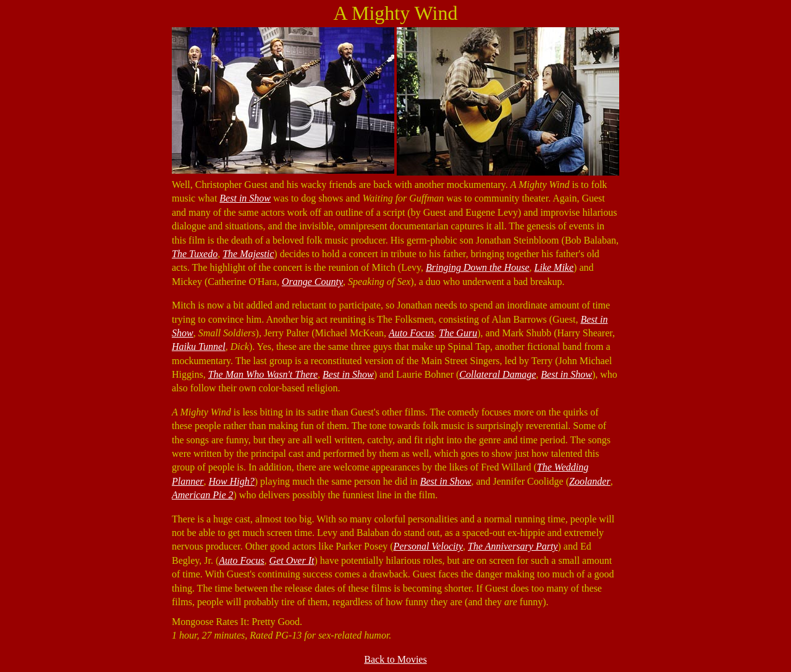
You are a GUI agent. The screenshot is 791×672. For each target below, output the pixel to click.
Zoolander (590, 481)
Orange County (312, 282)
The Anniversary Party (513, 546)
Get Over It (292, 560)
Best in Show (245, 198)
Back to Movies (395, 659)
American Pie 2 (203, 495)
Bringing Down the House (478, 267)
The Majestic (248, 254)
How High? (232, 481)
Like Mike (554, 267)
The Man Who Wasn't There (263, 374)
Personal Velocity (428, 546)
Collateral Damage (497, 374)
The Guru (458, 333)
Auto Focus (411, 333)
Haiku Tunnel (199, 347)
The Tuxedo (195, 254)
